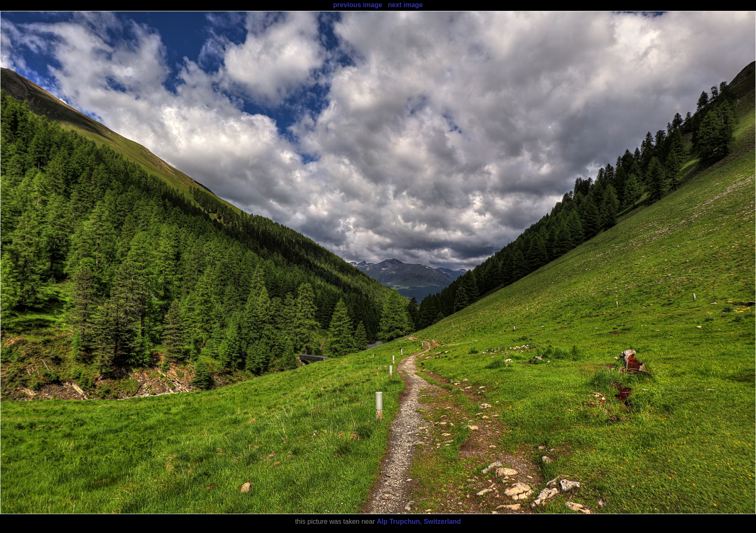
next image (405, 5)
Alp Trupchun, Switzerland (419, 521)
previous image (358, 5)
